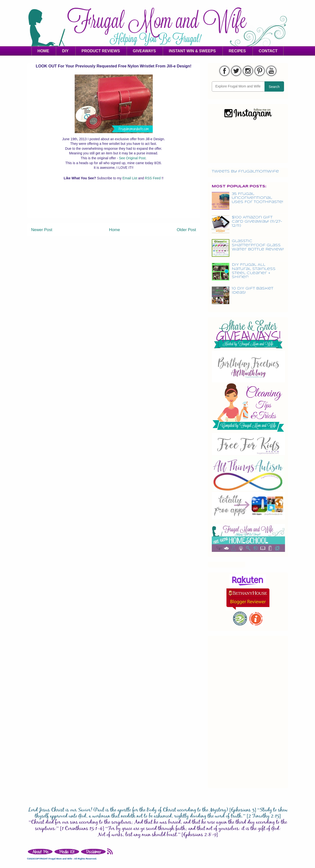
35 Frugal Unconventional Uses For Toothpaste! (257, 198)
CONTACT (268, 51)
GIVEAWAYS (144, 51)
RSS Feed (153, 178)
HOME (43, 51)
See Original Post (132, 158)
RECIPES (237, 51)
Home (115, 230)
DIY (65, 51)
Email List (130, 178)
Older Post (186, 230)
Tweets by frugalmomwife (245, 171)
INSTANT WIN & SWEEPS (192, 51)
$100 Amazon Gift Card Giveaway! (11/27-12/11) (257, 222)
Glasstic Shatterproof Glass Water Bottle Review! (258, 245)
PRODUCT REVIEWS (101, 51)
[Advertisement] (114, 207)
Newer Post (42, 230)
